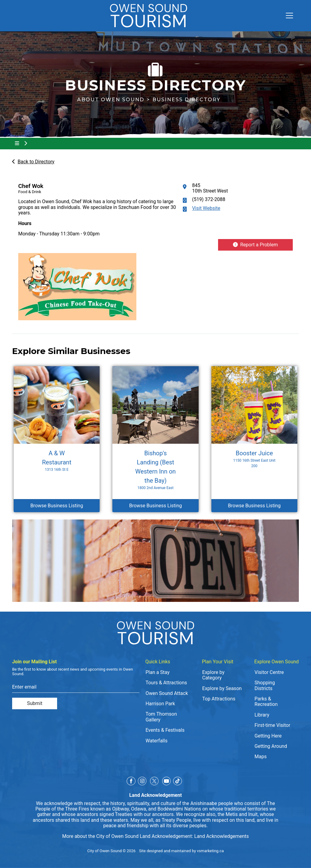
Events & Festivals (165, 730)
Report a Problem (255, 245)
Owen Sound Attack (167, 693)
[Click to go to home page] (149, 16)
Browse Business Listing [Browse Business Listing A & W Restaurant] (57, 506)
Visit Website (206, 208)
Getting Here (268, 736)
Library (262, 715)
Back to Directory (33, 162)
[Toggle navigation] (287, 16)
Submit (35, 703)
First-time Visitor (272, 725)
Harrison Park (160, 704)
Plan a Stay (157, 672)
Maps (261, 757)
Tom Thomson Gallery (161, 717)
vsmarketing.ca (210, 851)
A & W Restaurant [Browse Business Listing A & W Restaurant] (57, 461)
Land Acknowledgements (222, 836)
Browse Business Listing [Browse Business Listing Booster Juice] (255, 506)
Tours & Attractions (166, 683)
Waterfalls (156, 741)
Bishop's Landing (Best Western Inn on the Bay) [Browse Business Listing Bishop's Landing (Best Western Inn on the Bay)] (155, 470)
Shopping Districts (265, 685)
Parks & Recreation (266, 701)
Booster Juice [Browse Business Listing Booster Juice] (254, 459)
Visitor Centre (269, 672)
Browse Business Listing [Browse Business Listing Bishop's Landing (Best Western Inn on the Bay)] (155, 506)
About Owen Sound (111, 100)
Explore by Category (213, 675)
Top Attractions (219, 699)
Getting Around (271, 746)
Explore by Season (222, 688)
